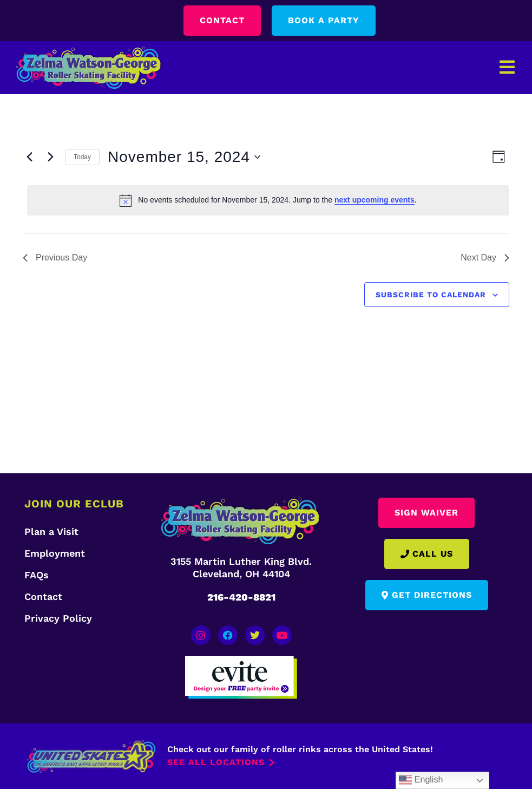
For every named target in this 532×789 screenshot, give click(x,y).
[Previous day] (29, 157)
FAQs (37, 575)
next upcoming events (375, 200)
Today (82, 157)
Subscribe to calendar (431, 295)
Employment (55, 553)
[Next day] (50, 157)
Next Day (485, 257)
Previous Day (55, 257)
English (421, 780)
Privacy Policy (58, 618)
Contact (43, 596)
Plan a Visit (51, 532)
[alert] (268, 200)
